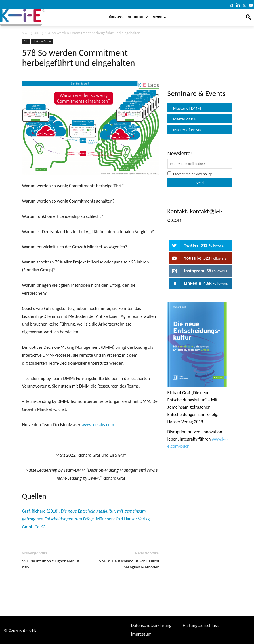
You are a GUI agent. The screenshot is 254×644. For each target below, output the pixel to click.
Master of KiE (185, 119)
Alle (37, 33)
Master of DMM (187, 108)
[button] (248, 17)
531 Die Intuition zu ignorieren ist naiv (51, 564)
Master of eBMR (187, 130)
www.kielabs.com (98, 425)
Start (25, 33)
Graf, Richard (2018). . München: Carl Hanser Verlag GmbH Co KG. (86, 519)
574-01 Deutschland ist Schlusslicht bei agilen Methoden (129, 564)
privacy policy (201, 174)
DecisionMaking (42, 41)
